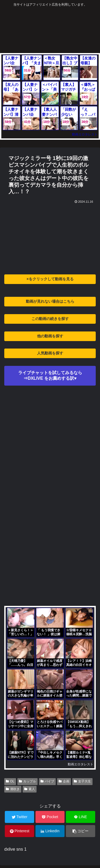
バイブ (47, 781)
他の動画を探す (50, 336)
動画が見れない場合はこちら (50, 301)
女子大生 (82, 781)
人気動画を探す (50, 353)
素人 (30, 789)
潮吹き (13, 789)
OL (10, 781)
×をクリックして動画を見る (50, 279)
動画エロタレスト (85, 134)
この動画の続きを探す (50, 319)
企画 (64, 781)
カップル (27, 781)
